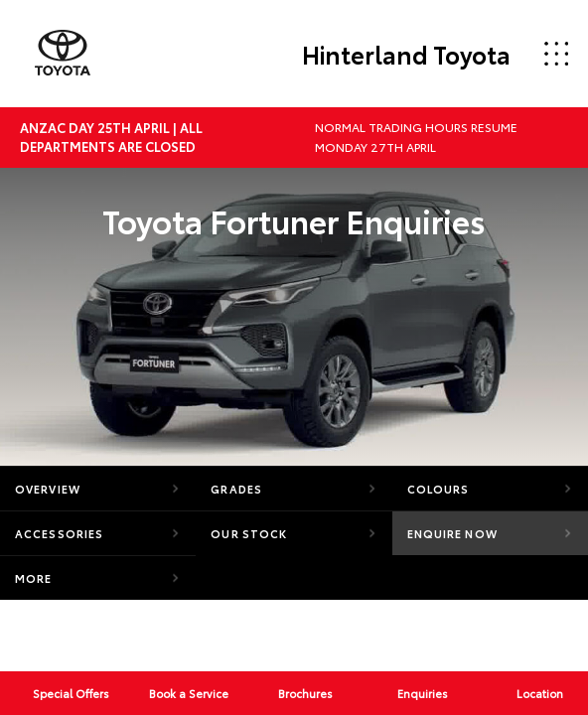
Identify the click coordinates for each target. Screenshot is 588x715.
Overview (48, 489)
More (33, 578)
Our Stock (249, 533)
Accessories (59, 533)
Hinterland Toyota (406, 54)
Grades (236, 489)
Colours (439, 489)
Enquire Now (452, 533)
